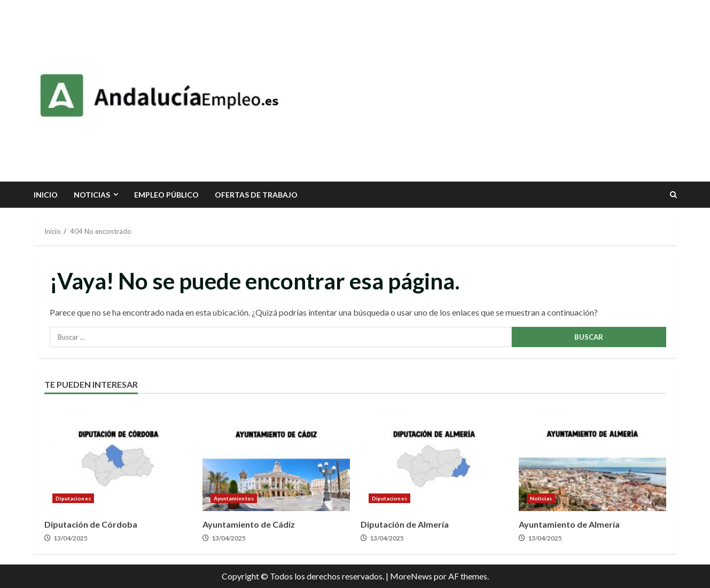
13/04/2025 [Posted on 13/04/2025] (71, 538)
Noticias (92, 195)
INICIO (46, 195)
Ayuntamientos (234, 498)
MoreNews (411, 576)
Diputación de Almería (434, 458)
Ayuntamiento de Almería (592, 458)
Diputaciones (73, 498)
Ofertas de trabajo (256, 195)
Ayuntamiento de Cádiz (276, 458)
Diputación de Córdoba (118, 458)
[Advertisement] (487, 91)
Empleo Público (166, 195)
